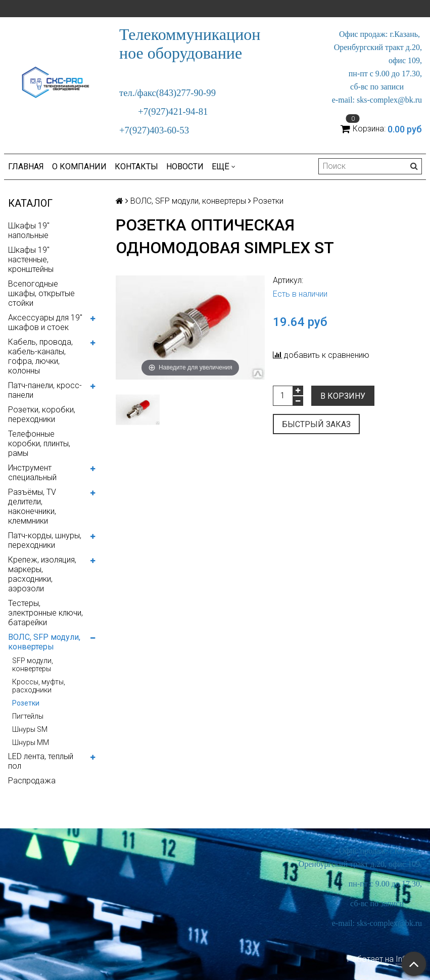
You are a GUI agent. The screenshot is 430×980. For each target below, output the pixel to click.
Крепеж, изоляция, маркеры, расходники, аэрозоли (42, 574)
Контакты (136, 167)
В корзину (343, 396)
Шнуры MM (31, 742)
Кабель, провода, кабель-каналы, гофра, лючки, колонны (40, 356)
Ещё (224, 167)
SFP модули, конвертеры (33, 665)
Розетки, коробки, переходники (42, 414)
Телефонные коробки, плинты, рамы (39, 444)
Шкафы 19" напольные (29, 230)
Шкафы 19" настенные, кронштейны (31, 260)
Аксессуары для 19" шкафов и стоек (45, 322)
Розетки (26, 703)
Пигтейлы (28, 716)
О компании (79, 167)
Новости (185, 167)
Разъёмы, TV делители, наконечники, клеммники (32, 506)
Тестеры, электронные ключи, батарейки (45, 613)
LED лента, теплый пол (41, 761)
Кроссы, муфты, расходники (39, 686)
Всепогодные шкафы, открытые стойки (41, 293)
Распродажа (32, 781)
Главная (26, 167)
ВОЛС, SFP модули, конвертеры (44, 642)
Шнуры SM (30, 729)
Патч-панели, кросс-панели (45, 390)
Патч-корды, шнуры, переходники (45, 540)
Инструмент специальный (32, 473)
